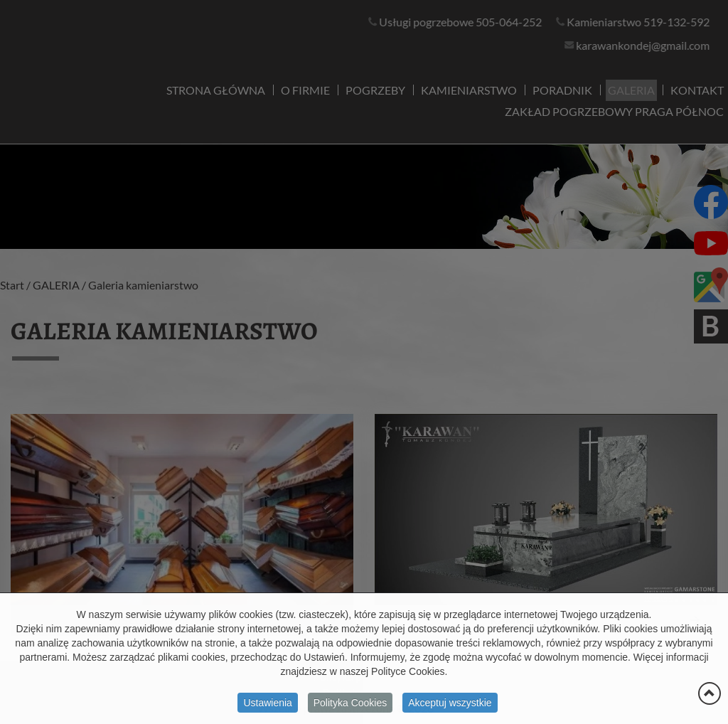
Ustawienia (267, 707)
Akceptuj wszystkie (450, 707)
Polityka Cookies (350, 707)
